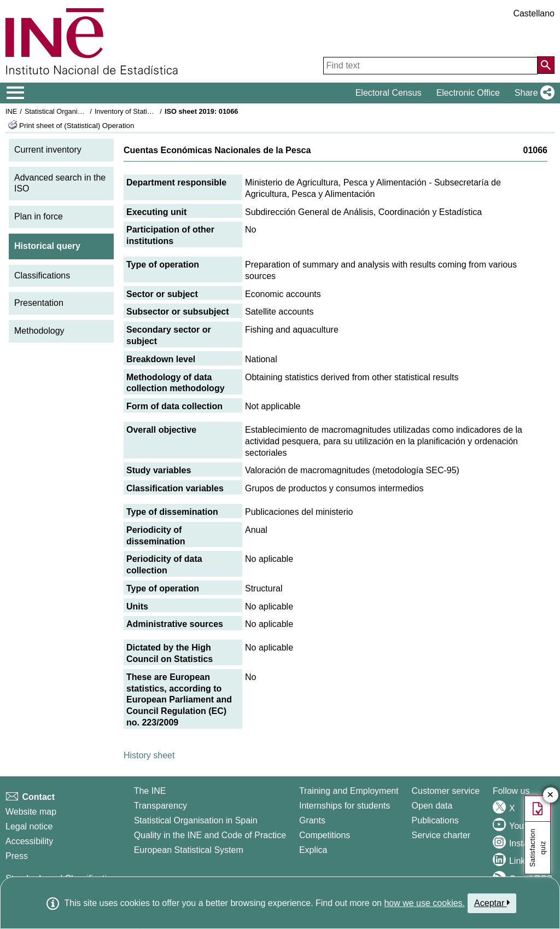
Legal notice (29, 826)
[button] (532, 93)
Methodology (39, 331)
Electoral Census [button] (389, 93)
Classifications (42, 275)
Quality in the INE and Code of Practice (210, 835)
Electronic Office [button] (468, 93)
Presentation (39, 303)
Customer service (446, 791)
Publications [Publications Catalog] (435, 820)
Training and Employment (349, 791)
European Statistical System (189, 850)
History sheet (149, 755)
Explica (313, 850)
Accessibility (29, 841)
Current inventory (48, 150)
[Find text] (430, 66)
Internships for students (345, 806)
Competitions (325, 835)
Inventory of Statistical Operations (147, 111)
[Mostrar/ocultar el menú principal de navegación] (16, 93)
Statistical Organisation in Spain (74, 111)
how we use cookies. (424, 903)
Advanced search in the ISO (60, 183)
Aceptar (492, 903)
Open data (432, 806)
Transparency (161, 806)
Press (17, 856)
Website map (31, 812)
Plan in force (39, 216)
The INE (150, 791)
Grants (312, 820)
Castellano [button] (534, 13)
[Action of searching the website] (546, 65)
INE (11, 111)
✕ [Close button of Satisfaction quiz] (550, 795)
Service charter (441, 835)
